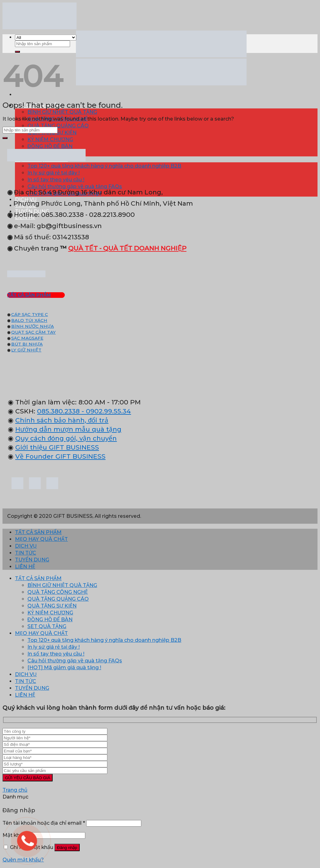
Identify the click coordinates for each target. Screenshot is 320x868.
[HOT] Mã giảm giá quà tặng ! (64, 668)
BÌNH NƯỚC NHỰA (33, 326)
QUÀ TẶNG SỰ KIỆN (52, 606)
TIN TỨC (26, 553)
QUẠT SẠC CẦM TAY (33, 332)
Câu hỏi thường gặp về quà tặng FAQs (75, 661)
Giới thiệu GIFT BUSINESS (57, 447)
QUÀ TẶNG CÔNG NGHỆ (58, 592)
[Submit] (17, 52)
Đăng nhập (67, 848)
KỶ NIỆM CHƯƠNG (50, 139)
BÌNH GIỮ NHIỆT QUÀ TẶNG (62, 112)
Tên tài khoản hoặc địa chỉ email (44, 823)
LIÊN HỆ (25, 567)
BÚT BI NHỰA (27, 344)
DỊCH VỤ (26, 546)
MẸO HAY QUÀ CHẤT (41, 539)
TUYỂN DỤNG (32, 560)
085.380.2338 (58, 411)
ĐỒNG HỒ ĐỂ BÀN (50, 146)
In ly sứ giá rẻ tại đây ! (54, 173)
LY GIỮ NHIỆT (26, 350)
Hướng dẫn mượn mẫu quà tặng (68, 429)
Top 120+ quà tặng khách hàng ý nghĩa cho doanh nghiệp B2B (104, 166)
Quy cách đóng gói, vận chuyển (66, 438)
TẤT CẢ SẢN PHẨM (38, 532)
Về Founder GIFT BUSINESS (60, 456)
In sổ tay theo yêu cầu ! (56, 180)
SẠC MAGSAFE (27, 338)
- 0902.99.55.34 (105, 411)
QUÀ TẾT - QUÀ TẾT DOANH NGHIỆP (127, 248)
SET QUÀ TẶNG (47, 626)
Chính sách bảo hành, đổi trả (62, 420)
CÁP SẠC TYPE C (30, 314)
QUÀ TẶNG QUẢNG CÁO (58, 126)
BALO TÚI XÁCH (29, 320)
